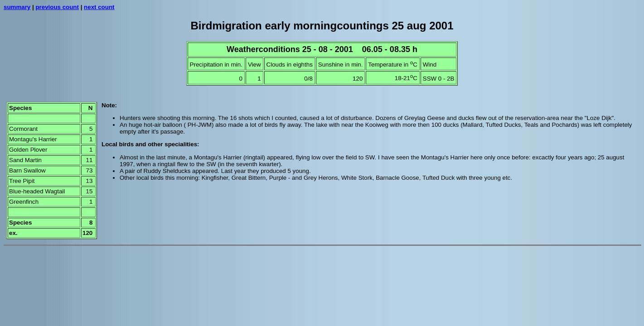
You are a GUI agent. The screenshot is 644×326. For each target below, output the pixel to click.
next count (99, 7)
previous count (57, 7)
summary (17, 7)
